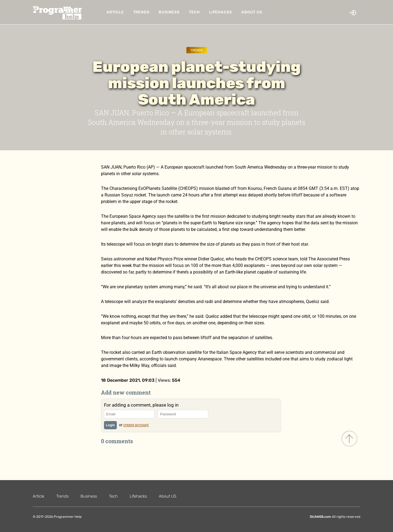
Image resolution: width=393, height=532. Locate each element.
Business (169, 12)
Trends (141, 12)
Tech (194, 12)
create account (136, 425)
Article (115, 12)
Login (110, 425)
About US (252, 12)
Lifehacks (221, 12)
